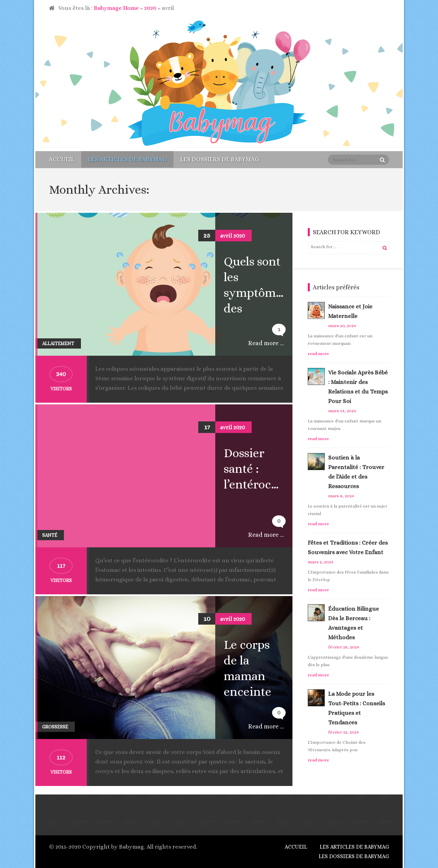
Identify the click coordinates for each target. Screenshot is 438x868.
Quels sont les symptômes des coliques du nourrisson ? (257, 285)
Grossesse (55, 727)
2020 (150, 8)
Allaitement (58, 343)
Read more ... (266, 343)
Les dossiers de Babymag (220, 159)
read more (318, 353)
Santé (50, 535)
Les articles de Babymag (127, 159)
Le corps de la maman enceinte (248, 668)
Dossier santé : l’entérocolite (257, 469)
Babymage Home (116, 8)
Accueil (62, 159)
